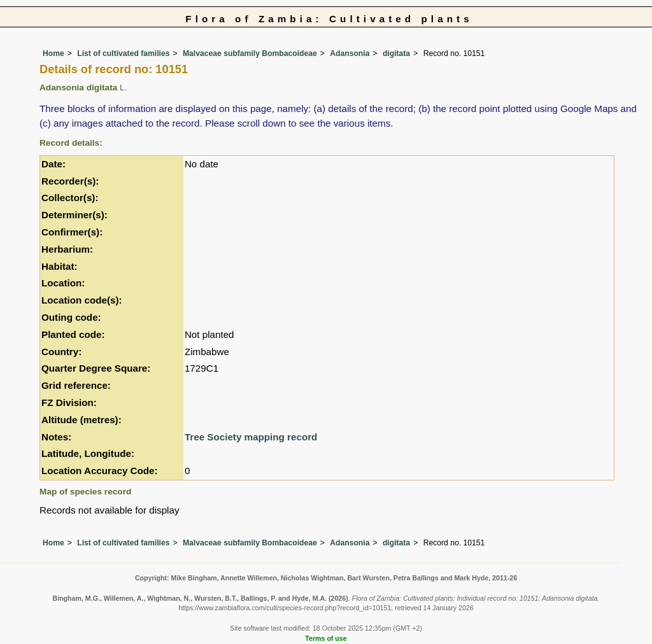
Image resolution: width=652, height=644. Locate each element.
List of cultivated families (123, 53)
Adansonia (350, 53)
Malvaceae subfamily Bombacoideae (250, 53)
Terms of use (326, 638)
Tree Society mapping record (251, 437)
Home (53, 53)
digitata (396, 53)
